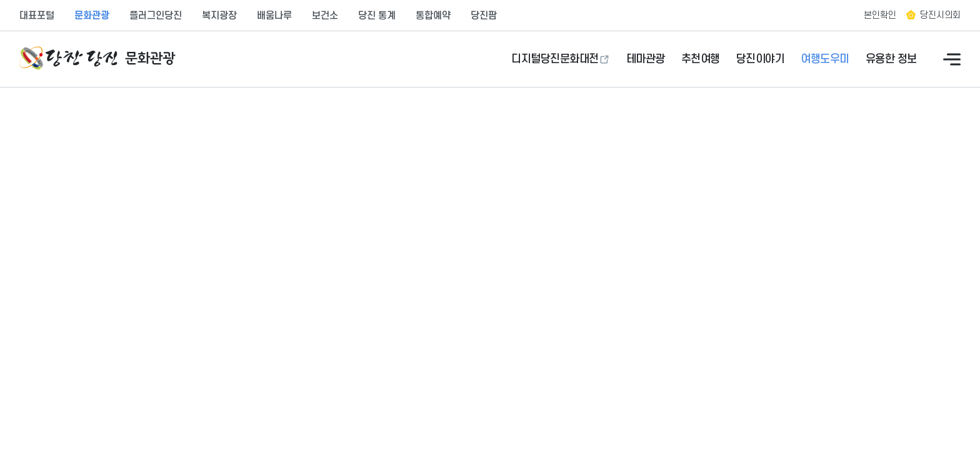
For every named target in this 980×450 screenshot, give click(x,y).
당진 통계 (377, 16)
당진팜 (484, 16)
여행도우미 (825, 59)
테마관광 (646, 59)
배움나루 (274, 16)
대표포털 (37, 16)
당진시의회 (940, 15)
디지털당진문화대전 (555, 59)
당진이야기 (761, 59)
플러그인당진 (156, 16)
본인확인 (880, 15)
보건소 (325, 16)
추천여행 (701, 59)
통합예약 (433, 16)
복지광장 (219, 16)
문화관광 (92, 16)
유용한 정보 (891, 59)
